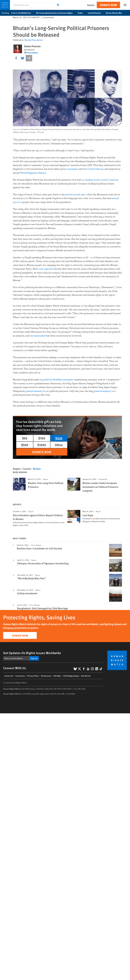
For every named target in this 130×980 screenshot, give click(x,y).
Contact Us (9, 676)
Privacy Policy (33, 676)
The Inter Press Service (33, 40)
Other (59, 445)
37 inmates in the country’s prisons (100, 180)
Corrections (20, 676)
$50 (25, 438)
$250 (59, 438)
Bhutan (37, 469)
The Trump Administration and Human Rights (56, 13)
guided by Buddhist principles (58, 380)
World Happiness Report (33, 173)
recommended (38, 336)
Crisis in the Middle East (22, 13)
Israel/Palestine (96, 13)
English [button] (91, 5)
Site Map (57, 676)
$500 (25, 445)
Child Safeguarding (71, 676)
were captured (46, 269)
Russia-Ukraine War (115, 13)
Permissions (46, 676)
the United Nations (93, 169)
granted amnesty (34, 391)
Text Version (86, 676)
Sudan (82, 13)
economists (72, 169)
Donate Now (108, 5)
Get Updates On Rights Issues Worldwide (32, 653)
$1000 (42, 445)
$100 (42, 438)
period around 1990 (75, 195)
